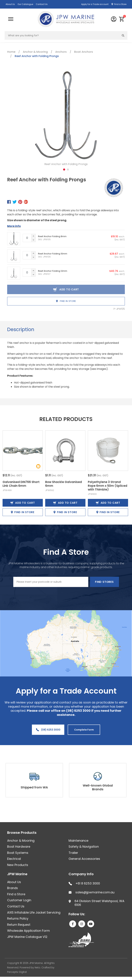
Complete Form (84, 730)
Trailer (73, 853)
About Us (10, 4)
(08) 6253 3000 (48, 730)
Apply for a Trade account (95, 4)
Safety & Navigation (84, 847)
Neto (37, 968)
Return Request (19, 925)
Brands (13, 888)
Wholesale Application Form (28, 931)
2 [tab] (68, 169)
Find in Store (66, 301)
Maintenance (78, 841)
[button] (122, 19)
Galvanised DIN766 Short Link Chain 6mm (21, 484)
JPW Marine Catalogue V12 (27, 937)
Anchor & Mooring (21, 841)
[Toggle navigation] (11, 19)
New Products (18, 865)
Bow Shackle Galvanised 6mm (64, 484)
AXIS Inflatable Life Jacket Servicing (34, 912)
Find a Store (120, 4)
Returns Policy (18, 918)
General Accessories (84, 859)
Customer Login (19, 900)
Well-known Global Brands (98, 787)
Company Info (81, 874)
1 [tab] (64, 169)
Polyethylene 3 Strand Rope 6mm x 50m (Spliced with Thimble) (108, 486)
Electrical (14, 859)
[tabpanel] (66, 119)
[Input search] (62, 35)
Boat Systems (18, 853)
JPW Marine (17, 874)
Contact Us (42, 4)
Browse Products (22, 833)
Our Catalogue (25, 4)
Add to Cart (23, 503)
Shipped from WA (34, 787)
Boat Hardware (19, 847)
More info (14, 226)
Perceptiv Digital (17, 972)
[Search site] (123, 35)
